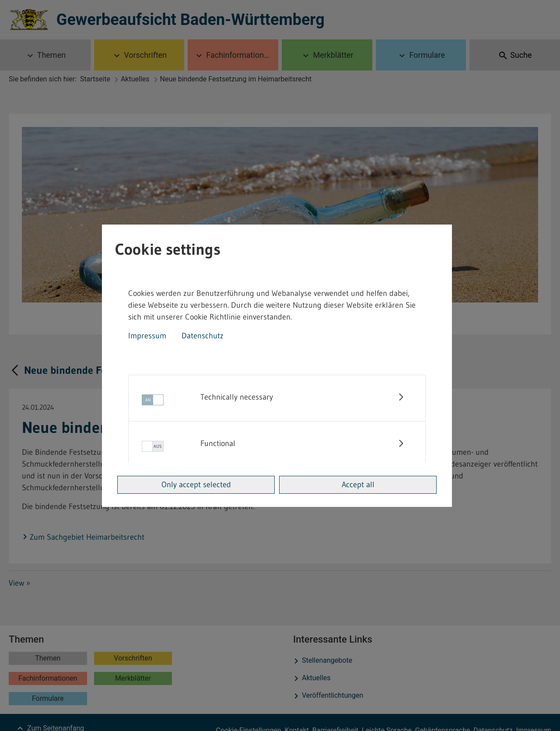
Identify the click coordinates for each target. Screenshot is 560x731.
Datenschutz (203, 336)
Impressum (147, 336)
